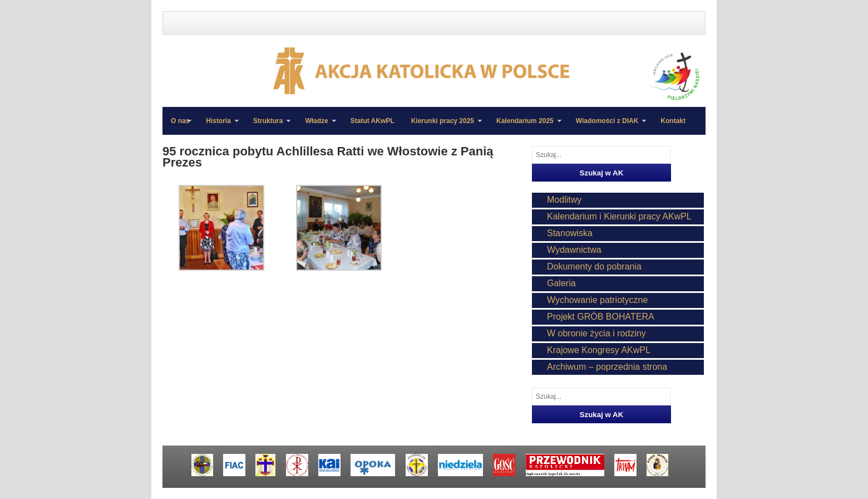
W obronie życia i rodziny (596, 333)
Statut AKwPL (373, 121)
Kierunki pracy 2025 (442, 126)
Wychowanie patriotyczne (597, 300)
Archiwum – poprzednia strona (607, 367)
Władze (316, 126)
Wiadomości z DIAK (607, 126)
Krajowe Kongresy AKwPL (599, 350)
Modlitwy (564, 200)
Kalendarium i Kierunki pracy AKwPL (619, 216)
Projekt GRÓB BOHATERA (601, 317)
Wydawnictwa (574, 250)
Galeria (561, 283)
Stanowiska (570, 233)
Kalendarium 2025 (525, 126)
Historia (218, 126)
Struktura (268, 126)
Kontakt (673, 121)
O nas (180, 121)
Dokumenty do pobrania (594, 266)
